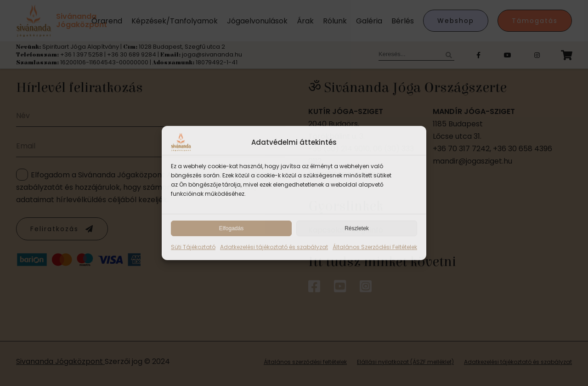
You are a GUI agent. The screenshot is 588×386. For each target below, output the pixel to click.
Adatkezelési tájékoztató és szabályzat (274, 247)
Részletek (357, 228)
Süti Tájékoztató (193, 247)
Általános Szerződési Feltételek (375, 247)
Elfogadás (231, 228)
